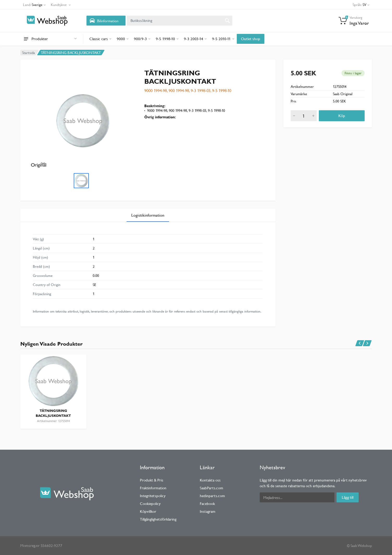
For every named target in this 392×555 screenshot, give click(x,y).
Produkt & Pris (152, 480)
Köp (342, 116)
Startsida (29, 53)
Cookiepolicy (150, 504)
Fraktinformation (153, 488)
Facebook (207, 504)
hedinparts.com (212, 496)
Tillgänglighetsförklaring (158, 519)
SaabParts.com (211, 488)
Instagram (208, 511)
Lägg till (348, 497)
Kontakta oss (210, 480)
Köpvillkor (148, 511)
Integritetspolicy (153, 496)
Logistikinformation (148, 215)
